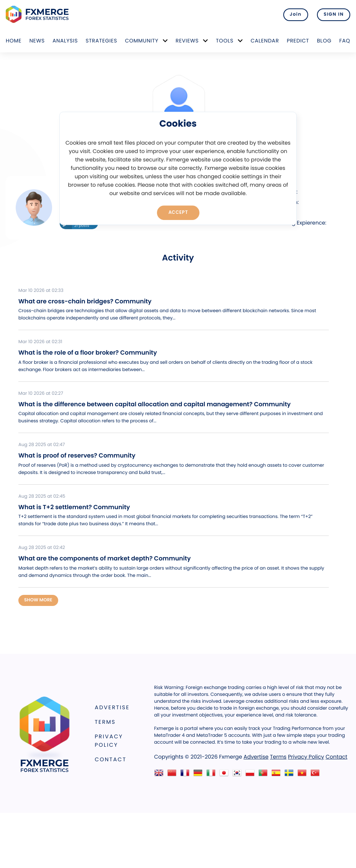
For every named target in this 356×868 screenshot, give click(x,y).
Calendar (265, 41)
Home (14, 41)
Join (296, 15)
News (37, 41)
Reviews (187, 41)
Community (142, 41)
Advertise (112, 707)
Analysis (65, 41)
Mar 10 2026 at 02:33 (41, 291)
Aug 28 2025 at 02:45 (42, 497)
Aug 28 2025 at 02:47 (42, 445)
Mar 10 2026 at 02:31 (40, 342)
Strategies (101, 41)
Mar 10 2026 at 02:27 (41, 394)
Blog (324, 41)
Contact (111, 759)
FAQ (345, 41)
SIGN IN (334, 15)
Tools (225, 41)
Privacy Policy (109, 741)
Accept (178, 212)
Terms (105, 722)
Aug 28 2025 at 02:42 (42, 548)
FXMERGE (38, 14)
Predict (298, 41)
